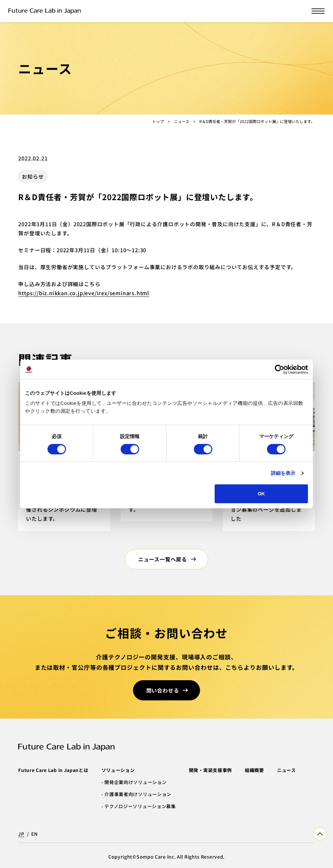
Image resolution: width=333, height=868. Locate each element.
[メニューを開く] (318, 11)
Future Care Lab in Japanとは (53, 770)
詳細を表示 (283, 473)
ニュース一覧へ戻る (163, 559)
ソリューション (118, 770)
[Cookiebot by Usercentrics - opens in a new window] (280, 369)
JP (21, 834)
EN (34, 834)
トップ (158, 121)
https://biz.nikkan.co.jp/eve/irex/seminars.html (84, 293)
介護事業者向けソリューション (138, 794)
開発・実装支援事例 (210, 770)
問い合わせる (163, 690)
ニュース (182, 121)
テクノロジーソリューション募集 (140, 806)
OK (261, 494)
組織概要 (254, 770)
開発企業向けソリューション (135, 782)
